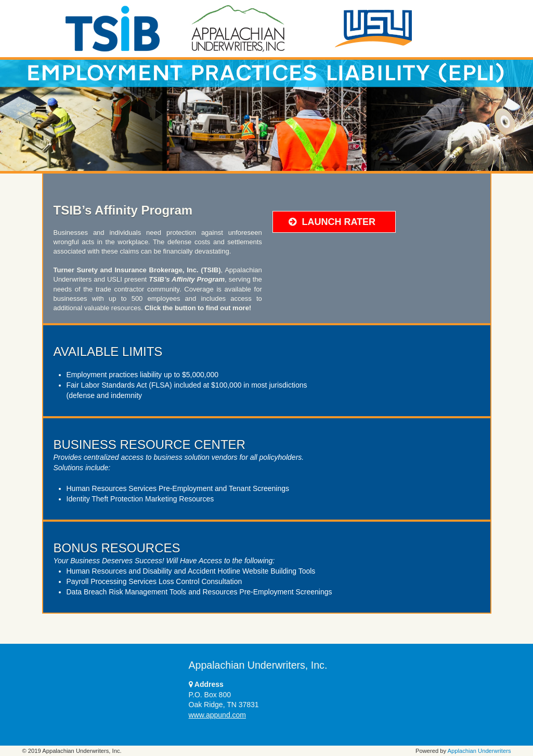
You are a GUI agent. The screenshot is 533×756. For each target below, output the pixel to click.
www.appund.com (218, 715)
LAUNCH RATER (332, 222)
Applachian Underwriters (479, 751)
